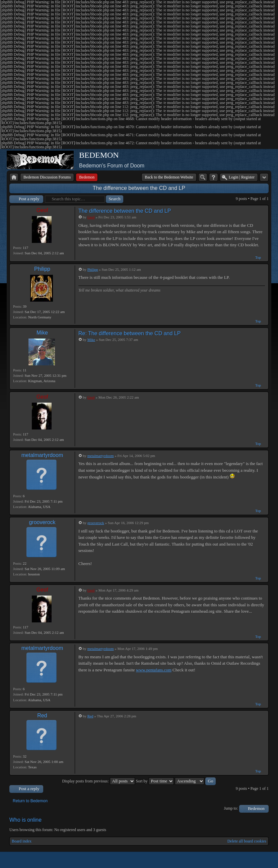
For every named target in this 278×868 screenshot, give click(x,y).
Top (258, 257)
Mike (42, 333)
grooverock (42, 522)
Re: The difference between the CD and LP (129, 333)
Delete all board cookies (247, 841)
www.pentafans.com (154, 670)
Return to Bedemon (30, 801)
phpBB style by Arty (238, 860)
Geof (42, 210)
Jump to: (231, 808)
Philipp (42, 269)
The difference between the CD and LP (139, 188)
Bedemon (256, 808)
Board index (22, 841)
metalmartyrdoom (42, 455)
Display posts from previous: (99, 781)
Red (42, 716)
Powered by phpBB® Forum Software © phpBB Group (259, 860)
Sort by (155, 781)
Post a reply (29, 199)
